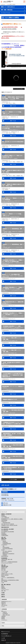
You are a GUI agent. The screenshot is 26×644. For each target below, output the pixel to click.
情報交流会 (3, 588)
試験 (3, 546)
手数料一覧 (3, 604)
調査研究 (3, 595)
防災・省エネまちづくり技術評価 (8, 524)
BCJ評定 (3, 550)
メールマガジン (4, 620)
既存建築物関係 (4, 558)
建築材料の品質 (4, 568)
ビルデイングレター (5, 590)
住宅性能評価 (4, 516)
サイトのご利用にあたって (6, 636)
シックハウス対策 (5, 571)
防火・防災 (3, 570)
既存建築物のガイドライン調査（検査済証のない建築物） (12, 519)
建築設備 (3, 576)
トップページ (3, 4)
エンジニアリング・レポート (7, 563)
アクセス (3, 606)
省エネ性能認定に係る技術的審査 (8, 532)
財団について (4, 611)
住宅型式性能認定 (6, 547)
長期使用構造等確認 (6, 523)
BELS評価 (3, 533)
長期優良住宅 (4, 521)
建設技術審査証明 (5, 556)
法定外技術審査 (4, 520)
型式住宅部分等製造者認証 (8, 549)
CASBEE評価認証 (5, 535)
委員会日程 (3, 603)
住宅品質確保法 (4, 545)
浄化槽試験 (5, 555)
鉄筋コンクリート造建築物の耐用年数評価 (9, 562)
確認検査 (3, 515)
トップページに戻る (19, 89)
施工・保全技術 (4, 581)
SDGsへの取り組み (6, 615)
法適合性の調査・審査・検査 (7, 559)
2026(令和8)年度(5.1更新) (11, 27)
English (3, 623)
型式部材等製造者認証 (7, 544)
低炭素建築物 (4, 534)
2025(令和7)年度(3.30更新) (9, 29)
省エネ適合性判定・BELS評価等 (7, 529)
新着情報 (3, 619)
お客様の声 (5, 612)
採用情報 (3, 617)
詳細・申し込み (13, 106)
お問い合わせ (5, 503)
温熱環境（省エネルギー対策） (7, 574)
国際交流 (3, 597)
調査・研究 (3, 591)
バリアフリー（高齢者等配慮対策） (8, 578)
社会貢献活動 (5, 614)
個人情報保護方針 (5, 634)
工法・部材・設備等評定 (7, 551)
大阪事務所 (3, 616)
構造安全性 (3, 569)
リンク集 (3, 638)
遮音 (2, 579)
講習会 (3, 586)
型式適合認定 (5, 542)
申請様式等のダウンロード (6, 601)
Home (3, 626)
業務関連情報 (4, 599)
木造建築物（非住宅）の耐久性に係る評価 (9, 525)
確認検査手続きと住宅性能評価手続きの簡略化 (10, 580)
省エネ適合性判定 (5, 530)
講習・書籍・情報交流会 (7, 10)
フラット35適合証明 (5, 518)
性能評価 (4, 541)
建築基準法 (3, 540)
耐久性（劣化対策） (5, 575)
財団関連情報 (4, 609)
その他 (3, 583)
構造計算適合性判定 (5, 527)
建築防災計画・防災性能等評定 (8, 554)
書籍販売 (3, 587)
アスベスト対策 (4, 573)
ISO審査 (3, 593)
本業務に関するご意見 (7, 505)
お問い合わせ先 (4, 605)
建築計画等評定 (6, 552)
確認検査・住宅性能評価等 (6, 514)
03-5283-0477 (6, 494)
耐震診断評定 (4, 561)
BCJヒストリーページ (6, 632)
